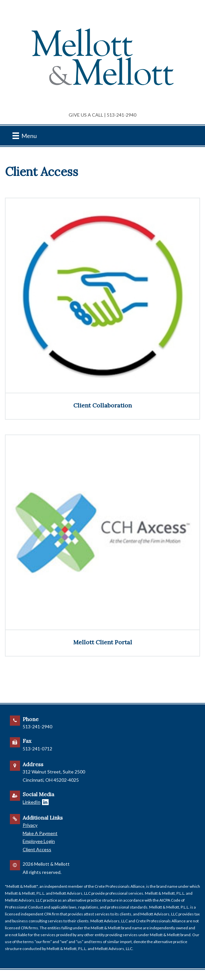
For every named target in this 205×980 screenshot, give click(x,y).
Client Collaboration (102, 405)
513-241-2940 (122, 115)
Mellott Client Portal (103, 642)
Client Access (37, 849)
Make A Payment (40, 833)
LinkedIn (32, 802)
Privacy (30, 825)
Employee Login (39, 841)
